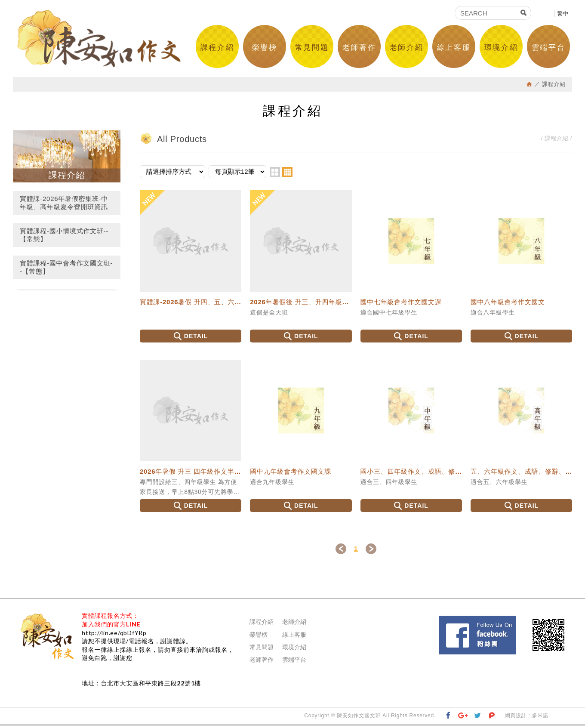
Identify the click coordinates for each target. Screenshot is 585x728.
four (287, 175)
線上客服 (454, 48)
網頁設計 (516, 719)
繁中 (563, 14)
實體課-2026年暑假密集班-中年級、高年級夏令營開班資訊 (64, 205)
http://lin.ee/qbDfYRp (114, 635)
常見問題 (312, 48)
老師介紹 (406, 48)
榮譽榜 (265, 48)
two (275, 175)
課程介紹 (217, 48)
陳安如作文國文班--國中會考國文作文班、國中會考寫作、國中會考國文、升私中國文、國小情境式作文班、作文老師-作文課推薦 (102, 40)
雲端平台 (548, 48)
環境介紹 (501, 48)
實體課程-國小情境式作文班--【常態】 (64, 238)
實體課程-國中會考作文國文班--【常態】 (66, 270)
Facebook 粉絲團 (519, 622)
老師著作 (359, 48)
